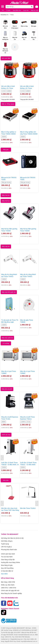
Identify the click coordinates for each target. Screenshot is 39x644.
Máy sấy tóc (6, 246)
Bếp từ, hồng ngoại (8, 104)
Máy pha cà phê (7, 389)
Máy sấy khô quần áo (9, 292)
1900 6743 (13, 588)
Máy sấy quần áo (7, 338)
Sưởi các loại (6, 435)
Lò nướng (6, 343)
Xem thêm (4, 574)
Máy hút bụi (6, 201)
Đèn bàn (6, 480)
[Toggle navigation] (3, 7)
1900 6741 (4, 588)
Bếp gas (6, 150)
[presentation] (2, 458)
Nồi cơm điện (6, 58)
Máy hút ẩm (6, 195)
